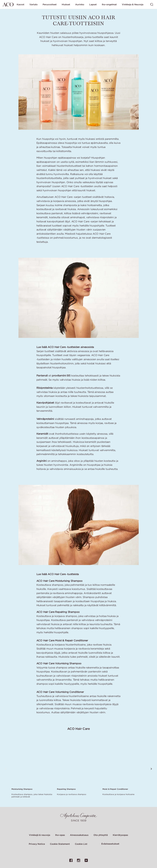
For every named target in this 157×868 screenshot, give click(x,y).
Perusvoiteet (50, 4)
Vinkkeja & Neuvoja (133, 4)
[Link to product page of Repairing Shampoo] (78, 761)
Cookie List (81, 844)
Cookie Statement (60, 844)
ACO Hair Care (79, 729)
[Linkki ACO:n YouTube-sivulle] (86, 860)
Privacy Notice (37, 844)
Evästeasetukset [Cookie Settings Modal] (110, 844)
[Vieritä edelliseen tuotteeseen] (6, 769)
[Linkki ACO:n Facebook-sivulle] (71, 860)
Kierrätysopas (120, 835)
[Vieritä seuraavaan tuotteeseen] (151, 769)
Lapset (93, 4)
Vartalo (33, 4)
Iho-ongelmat (109, 4)
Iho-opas (60, 835)
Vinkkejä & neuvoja (40, 835)
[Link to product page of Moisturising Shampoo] (32, 761)
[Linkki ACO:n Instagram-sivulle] (79, 860)
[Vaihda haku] (152, 4)
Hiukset (66, 4)
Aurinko (80, 4)
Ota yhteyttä (101, 835)
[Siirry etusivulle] (8, 4)
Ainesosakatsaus (79, 835)
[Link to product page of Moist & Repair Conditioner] (123, 761)
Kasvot (21, 4)
